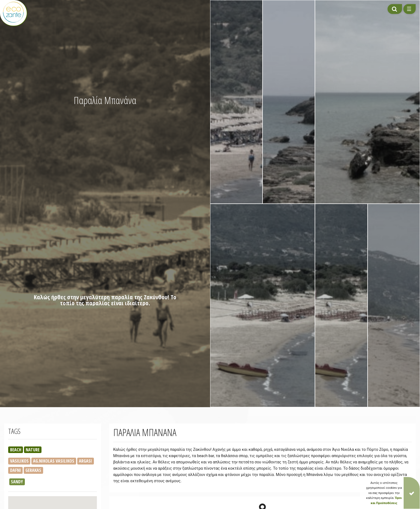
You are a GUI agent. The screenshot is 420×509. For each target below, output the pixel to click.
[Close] (412, 493)
